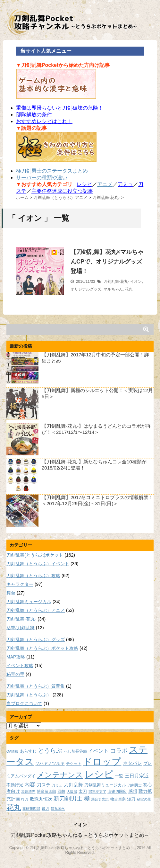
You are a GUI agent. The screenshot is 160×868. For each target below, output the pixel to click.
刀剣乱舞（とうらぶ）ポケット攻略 (42, 648)
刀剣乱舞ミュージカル (29, 602)
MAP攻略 (16, 657)
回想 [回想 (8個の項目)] (61, 791)
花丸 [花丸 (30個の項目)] (14, 807)
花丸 (129, 289)
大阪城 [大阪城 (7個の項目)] (72, 792)
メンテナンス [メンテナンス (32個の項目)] (60, 775)
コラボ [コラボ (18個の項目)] (119, 751)
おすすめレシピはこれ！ (44, 121)
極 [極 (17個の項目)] (87, 799)
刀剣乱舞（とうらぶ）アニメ (36, 610)
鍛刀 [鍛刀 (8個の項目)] (46, 808)
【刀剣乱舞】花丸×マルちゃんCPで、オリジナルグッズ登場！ (107, 262)
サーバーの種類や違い (42, 178)
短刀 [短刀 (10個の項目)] (131, 799)
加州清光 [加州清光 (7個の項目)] (28, 792)
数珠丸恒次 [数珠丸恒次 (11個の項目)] (41, 799)
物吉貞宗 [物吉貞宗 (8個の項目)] (118, 799)
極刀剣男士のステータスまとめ (52, 171)
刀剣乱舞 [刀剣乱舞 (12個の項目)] (73, 785)
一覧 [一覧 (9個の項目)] (119, 776)
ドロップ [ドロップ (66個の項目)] (102, 761)
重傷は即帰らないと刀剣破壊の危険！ (60, 108)
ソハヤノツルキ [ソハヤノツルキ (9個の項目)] (50, 764)
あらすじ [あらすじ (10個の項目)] (28, 751)
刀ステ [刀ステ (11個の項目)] (44, 785)
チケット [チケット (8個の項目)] (74, 763)
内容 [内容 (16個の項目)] (30, 784)
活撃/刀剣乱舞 (21, 628)
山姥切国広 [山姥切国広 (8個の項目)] (117, 791)
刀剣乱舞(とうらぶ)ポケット (35, 555)
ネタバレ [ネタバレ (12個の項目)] (132, 763)
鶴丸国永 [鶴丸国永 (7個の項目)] (58, 809)
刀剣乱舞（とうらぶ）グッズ (36, 640)
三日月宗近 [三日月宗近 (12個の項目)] (137, 776)
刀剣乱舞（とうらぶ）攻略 (33, 576)
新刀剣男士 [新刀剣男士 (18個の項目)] (68, 798)
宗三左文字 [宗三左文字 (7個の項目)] (97, 792)
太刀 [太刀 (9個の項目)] (83, 792)
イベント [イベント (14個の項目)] (98, 751)
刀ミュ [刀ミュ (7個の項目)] (57, 785)
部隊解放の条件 (34, 115)
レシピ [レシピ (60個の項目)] (99, 774)
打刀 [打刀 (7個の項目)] (25, 799)
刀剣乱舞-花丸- (116, 282)
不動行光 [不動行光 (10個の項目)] (15, 785)
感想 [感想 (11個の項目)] (133, 791)
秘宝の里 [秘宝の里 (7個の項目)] (144, 799)
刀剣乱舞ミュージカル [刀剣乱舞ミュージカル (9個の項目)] (105, 785)
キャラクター (20, 584)
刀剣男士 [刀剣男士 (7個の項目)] (135, 785)
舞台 (11, 593)
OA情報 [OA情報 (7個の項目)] (12, 751)
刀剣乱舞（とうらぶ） (29, 695)
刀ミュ (125, 184)
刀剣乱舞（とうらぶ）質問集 (36, 686)
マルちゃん (113, 289)
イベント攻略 (20, 666)
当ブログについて (24, 703)
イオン (136, 282)
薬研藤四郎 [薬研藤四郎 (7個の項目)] (31, 809)
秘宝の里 (15, 674)
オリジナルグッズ (86, 289)
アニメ (105, 184)
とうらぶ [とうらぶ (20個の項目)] (50, 751)
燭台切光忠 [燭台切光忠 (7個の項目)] (100, 799)
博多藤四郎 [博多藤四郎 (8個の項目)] (46, 791)
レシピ (84, 184)
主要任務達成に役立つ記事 (62, 191)
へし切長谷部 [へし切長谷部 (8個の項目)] (75, 751)
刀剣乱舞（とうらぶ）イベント (38, 564)
